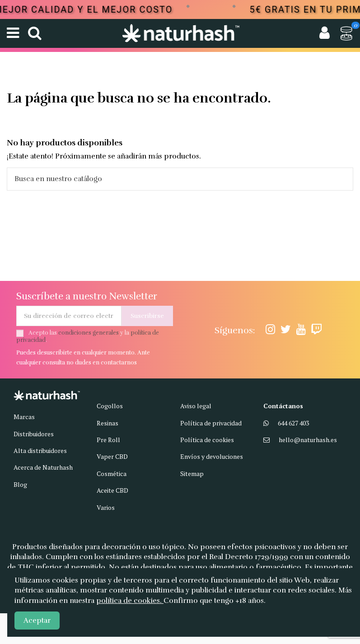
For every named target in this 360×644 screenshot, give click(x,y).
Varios (106, 507)
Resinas (108, 423)
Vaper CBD (112, 456)
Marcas (24, 417)
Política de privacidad (211, 423)
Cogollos (110, 406)
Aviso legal (196, 406)
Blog (20, 484)
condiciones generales (89, 333)
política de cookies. (130, 601)
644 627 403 (293, 423)
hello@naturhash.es (308, 440)
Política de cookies (207, 440)
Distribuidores (34, 434)
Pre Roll (108, 440)
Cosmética (112, 474)
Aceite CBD (112, 490)
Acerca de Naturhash (43, 467)
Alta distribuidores (40, 450)
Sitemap (192, 474)
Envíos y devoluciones (212, 456)
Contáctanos (283, 406)
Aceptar (37, 621)
